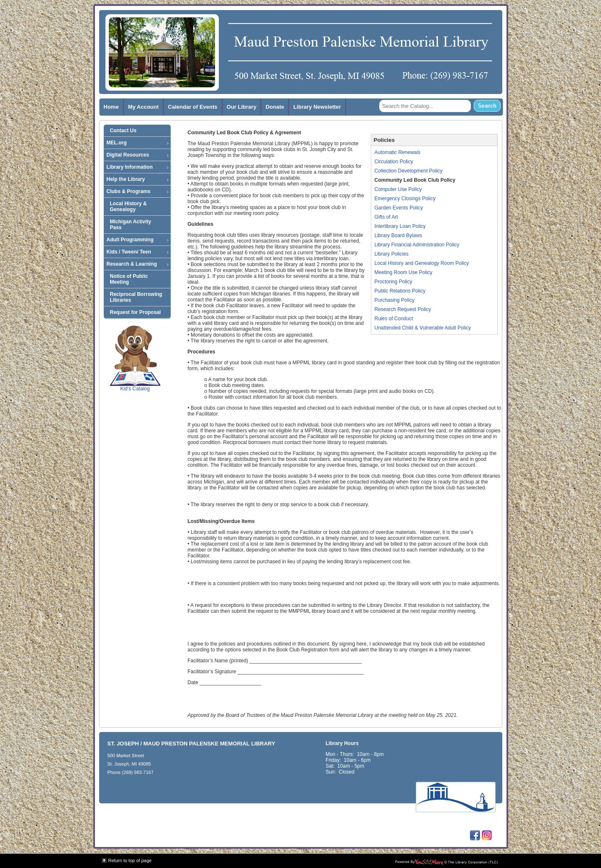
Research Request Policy (403, 309)
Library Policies (392, 254)
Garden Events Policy (399, 208)
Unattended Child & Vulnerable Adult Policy (423, 328)
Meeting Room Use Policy (404, 272)
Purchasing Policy (395, 300)
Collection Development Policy (409, 171)
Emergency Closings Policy (405, 199)
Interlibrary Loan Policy (400, 226)
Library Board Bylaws (398, 235)
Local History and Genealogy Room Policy (422, 263)
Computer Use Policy (398, 189)
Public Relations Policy (400, 291)
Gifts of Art (386, 217)
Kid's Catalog (135, 358)
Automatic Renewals (398, 152)
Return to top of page (130, 860)
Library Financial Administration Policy (417, 245)
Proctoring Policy (394, 282)
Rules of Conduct (394, 319)
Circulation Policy (394, 162)
